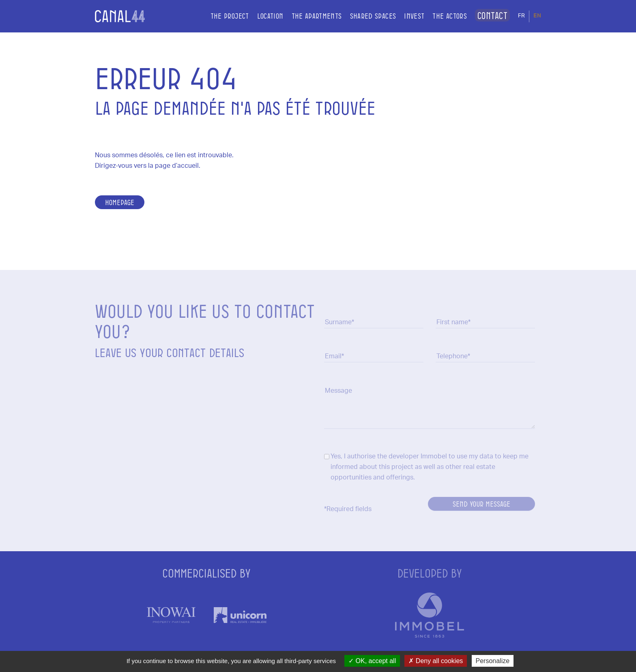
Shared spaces (363, 16)
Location (261, 16)
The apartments (307, 16)
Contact (488, 16)
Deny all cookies (436, 661)
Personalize (493, 661)
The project (220, 16)
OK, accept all (372, 661)
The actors (440, 16)
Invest (405, 16)
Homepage (120, 202)
